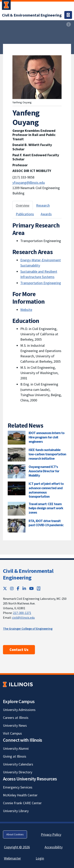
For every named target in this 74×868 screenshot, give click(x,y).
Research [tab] (43, 205)
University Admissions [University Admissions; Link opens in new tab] (19, 710)
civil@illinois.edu (23, 617)
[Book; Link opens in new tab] (39, 588)
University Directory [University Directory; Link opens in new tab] (18, 772)
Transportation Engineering (41, 283)
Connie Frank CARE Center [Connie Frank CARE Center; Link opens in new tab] (22, 803)
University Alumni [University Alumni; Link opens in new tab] (16, 748)
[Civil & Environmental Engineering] (32, 15)
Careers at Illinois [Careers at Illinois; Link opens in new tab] (16, 718)
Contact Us (19, 650)
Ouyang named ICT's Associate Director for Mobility (44, 471)
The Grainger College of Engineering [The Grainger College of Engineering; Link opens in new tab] (28, 629)
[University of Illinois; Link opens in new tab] (18, 684)
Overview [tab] (23, 205)
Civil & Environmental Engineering (28, 574)
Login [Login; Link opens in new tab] (40, 858)
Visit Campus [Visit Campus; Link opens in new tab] (12, 733)
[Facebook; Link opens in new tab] (18, 588)
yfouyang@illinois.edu (29, 183)
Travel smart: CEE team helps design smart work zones (46, 508)
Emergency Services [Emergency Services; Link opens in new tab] (18, 787)
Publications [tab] (25, 214)
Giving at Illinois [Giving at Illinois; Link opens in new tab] (15, 756)
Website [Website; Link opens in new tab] (26, 310)
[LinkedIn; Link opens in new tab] (24, 588)
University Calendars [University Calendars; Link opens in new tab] (18, 764)
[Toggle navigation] (68, 15)
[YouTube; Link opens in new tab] (31, 588)
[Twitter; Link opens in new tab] (5, 588)
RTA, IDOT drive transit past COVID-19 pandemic (46, 523)
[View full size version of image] (69, 24)
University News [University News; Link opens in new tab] (15, 725)
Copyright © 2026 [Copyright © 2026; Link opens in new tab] (17, 847)
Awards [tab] (46, 214)
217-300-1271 (22, 613)
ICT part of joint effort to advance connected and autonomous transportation (46, 490)
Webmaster (12, 858)
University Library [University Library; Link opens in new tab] (16, 811)
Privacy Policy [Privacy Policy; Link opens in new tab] (51, 834)
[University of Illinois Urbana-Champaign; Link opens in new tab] (6, 6)
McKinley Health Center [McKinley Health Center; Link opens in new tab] (20, 795)
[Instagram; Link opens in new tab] (12, 588)
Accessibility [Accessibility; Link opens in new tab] (54, 847)
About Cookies (15, 834)
